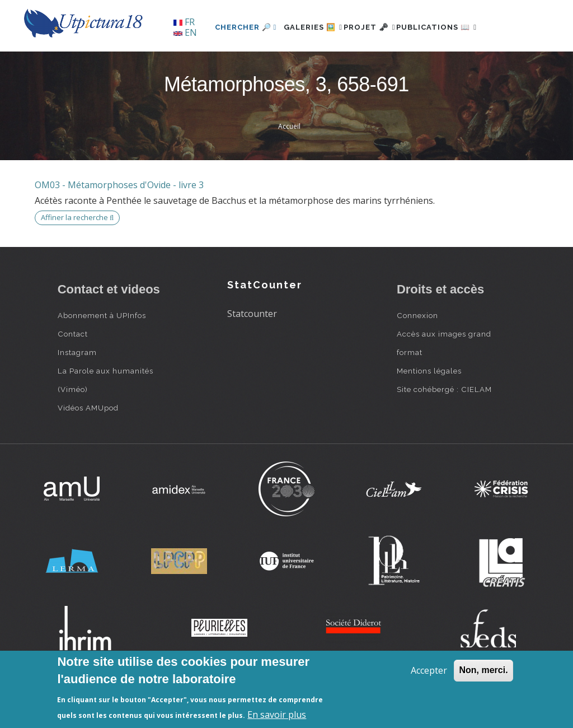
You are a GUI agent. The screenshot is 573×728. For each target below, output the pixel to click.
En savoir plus (277, 715)
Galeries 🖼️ (285, 65)
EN (185, 32)
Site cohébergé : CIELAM (444, 427)
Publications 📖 (433, 65)
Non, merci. (483, 670)
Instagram (77, 390)
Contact (73, 372)
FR (184, 22)
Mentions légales (429, 409)
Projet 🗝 (353, 65)
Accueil (289, 165)
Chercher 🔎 (211, 65)
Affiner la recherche (77, 256)
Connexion (417, 353)
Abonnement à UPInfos (102, 353)
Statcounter (252, 352)
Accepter (429, 670)
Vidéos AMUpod (88, 446)
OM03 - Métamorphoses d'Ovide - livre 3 (119, 223)
